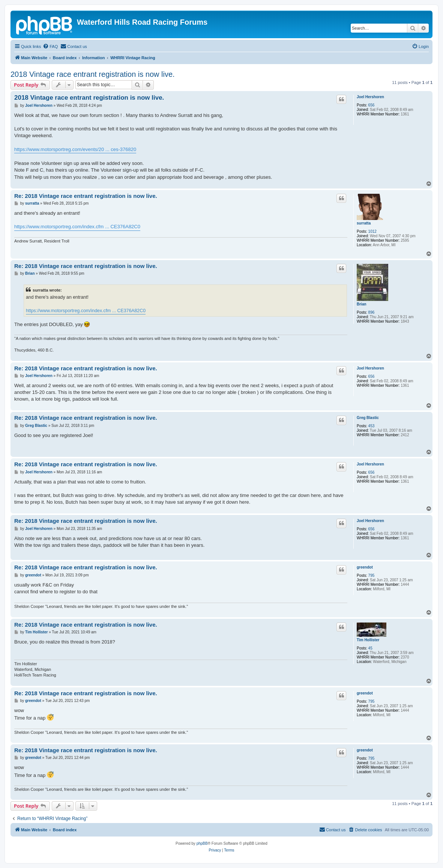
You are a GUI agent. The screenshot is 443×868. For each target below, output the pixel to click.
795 (372, 575)
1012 (372, 231)
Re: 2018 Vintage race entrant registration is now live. (86, 196)
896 (372, 312)
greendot (365, 567)
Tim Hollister (368, 640)
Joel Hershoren (370, 97)
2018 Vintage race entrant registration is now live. (93, 74)
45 (370, 648)
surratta (364, 223)
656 (372, 105)
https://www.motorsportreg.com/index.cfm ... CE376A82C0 (77, 227)
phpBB (202, 843)
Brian (362, 304)
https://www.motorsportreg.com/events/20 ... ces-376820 (75, 149)
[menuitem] (50, 46)
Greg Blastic (368, 418)
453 (372, 426)
